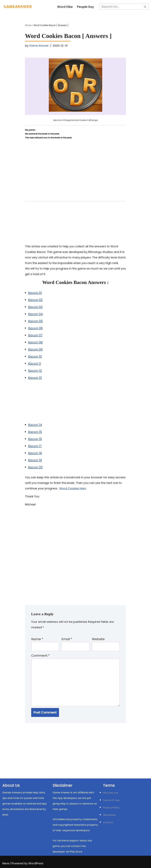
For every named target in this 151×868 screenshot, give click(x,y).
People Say (86, 7)
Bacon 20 (35, 467)
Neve (6, 863)
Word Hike (65, 7)
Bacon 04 (35, 314)
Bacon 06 (35, 328)
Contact (108, 822)
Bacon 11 (35, 364)
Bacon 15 (35, 432)
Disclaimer (109, 815)
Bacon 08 (35, 342)
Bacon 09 (35, 349)
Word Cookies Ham (73, 488)
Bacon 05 (35, 321)
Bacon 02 (35, 300)
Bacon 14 (35, 425)
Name (37, 639)
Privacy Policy (111, 808)
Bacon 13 (35, 378)
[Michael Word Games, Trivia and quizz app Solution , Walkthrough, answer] (18, 7)
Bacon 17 (35, 446)
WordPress (36, 863)
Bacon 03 (35, 307)
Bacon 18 (35, 453)
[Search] (121, 7)
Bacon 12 (35, 371)
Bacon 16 (35, 439)
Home (28, 25)
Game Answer (39, 46)
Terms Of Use (111, 800)
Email (67, 639)
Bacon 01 (35, 293)
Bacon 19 (35, 460)
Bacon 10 (35, 356)
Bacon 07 (35, 335)
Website (98, 639)
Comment (40, 656)
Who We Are (111, 793)
